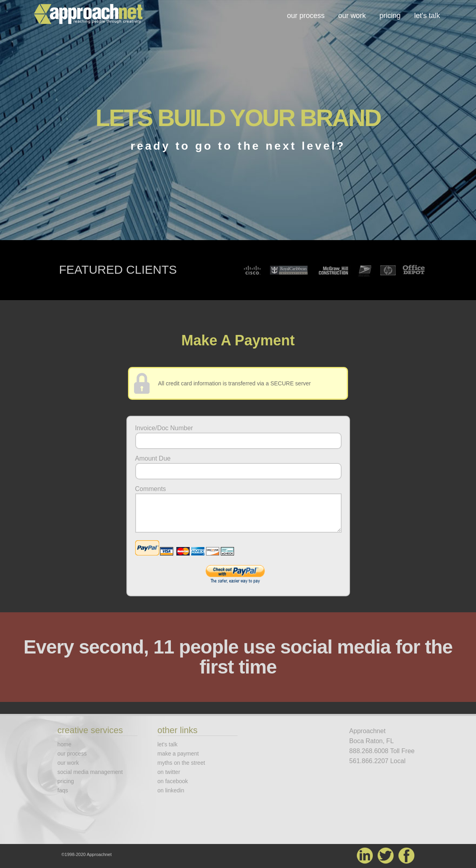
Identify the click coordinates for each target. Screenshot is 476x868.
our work (352, 16)
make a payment (178, 754)
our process (306, 16)
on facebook (173, 781)
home (65, 744)
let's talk (427, 16)
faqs (63, 790)
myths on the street (181, 763)
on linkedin (171, 790)
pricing (390, 16)
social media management (90, 772)
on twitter (169, 772)
